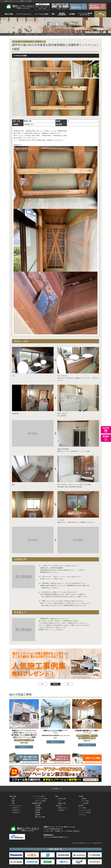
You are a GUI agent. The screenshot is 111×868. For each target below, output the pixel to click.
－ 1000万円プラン (16, 810)
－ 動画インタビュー (62, 808)
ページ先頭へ (55, 789)
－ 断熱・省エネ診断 (39, 817)
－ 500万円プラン (15, 808)
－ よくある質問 (84, 803)
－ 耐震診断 (37, 815)
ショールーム (82, 815)
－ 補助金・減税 (61, 803)
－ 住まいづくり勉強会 (40, 801)
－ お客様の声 (61, 810)
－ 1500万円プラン (16, 812)
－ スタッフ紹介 (84, 801)
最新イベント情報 (100, 14)
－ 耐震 (13, 799)
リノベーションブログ (85, 810)
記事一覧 (55, 684)
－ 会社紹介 (83, 799)
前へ (43, 684)
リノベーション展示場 (85, 812)
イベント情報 (82, 808)
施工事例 (81, 806)
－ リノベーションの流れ (41, 799)
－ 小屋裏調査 (38, 808)
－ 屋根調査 (37, 812)
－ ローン (59, 801)
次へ (68, 684)
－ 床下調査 (37, 806)
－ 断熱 (13, 801)
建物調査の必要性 (37, 803)
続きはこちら (24, 747)
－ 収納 (13, 803)
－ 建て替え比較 (61, 799)
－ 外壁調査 (37, 810)
